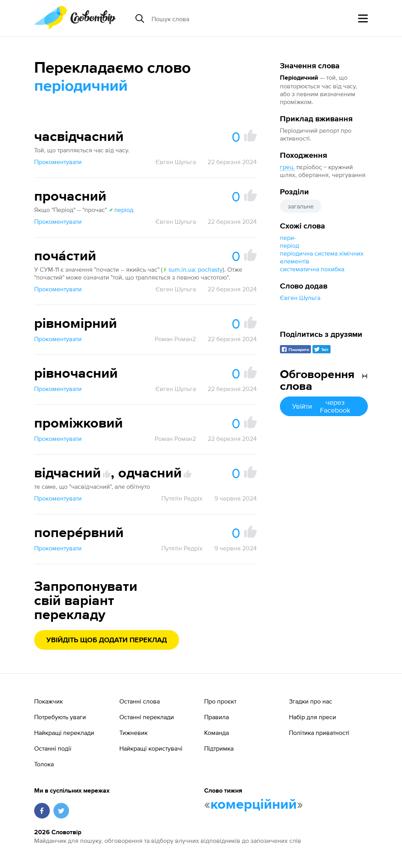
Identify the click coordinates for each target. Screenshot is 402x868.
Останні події (53, 748)
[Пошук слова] (212, 18)
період (290, 245)
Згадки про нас (311, 701)
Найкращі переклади (64, 733)
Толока (44, 764)
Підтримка (219, 748)
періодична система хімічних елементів (322, 257)
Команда (217, 733)
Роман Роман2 (175, 339)
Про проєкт (220, 701)
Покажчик (48, 701)
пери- (288, 238)
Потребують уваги (60, 717)
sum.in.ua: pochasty (193, 269)
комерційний (254, 805)
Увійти (324, 406)
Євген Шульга (300, 298)
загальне (301, 206)
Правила (217, 717)
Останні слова (140, 701)
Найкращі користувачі (151, 748)
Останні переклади (147, 717)
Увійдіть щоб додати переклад (107, 640)
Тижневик (133, 733)
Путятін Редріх (182, 498)
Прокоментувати (58, 162)
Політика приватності (319, 733)
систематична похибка (312, 269)
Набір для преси (312, 717)
